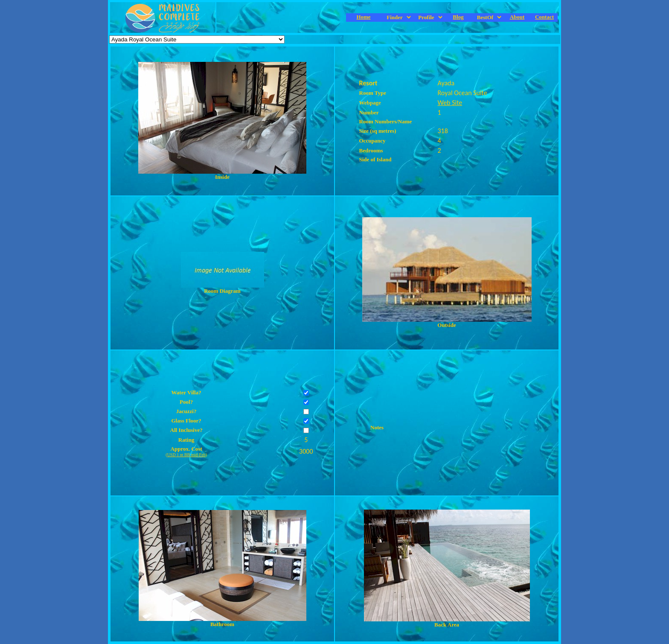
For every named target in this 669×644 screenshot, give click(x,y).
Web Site (450, 103)
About (517, 17)
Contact (544, 17)
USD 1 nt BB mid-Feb (186, 455)
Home (363, 17)
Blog (458, 17)
